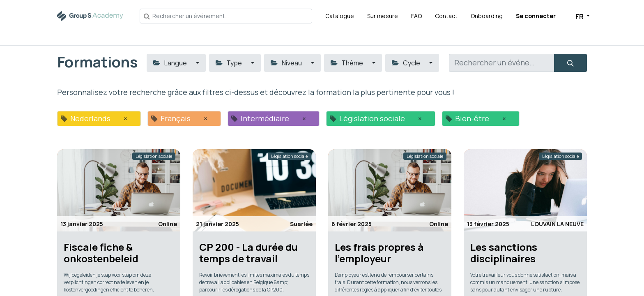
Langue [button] (170, 63)
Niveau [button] (287, 63)
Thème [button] (347, 63)
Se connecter (536, 16)
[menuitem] (340, 16)
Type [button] (229, 63)
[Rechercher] (570, 63)
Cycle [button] (406, 63)
